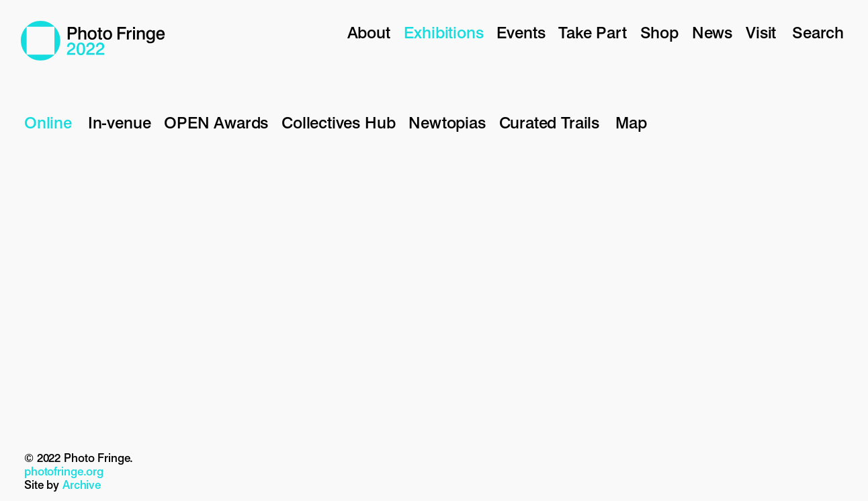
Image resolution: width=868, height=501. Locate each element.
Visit (761, 33)
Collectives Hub (338, 123)
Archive (82, 485)
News (712, 33)
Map (631, 123)
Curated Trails (549, 123)
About (369, 33)
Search (818, 33)
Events (521, 33)
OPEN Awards (216, 123)
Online (48, 123)
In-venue (119, 123)
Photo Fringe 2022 (93, 41)
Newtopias (447, 123)
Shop (659, 33)
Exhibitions (444, 33)
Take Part (592, 33)
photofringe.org (64, 471)
